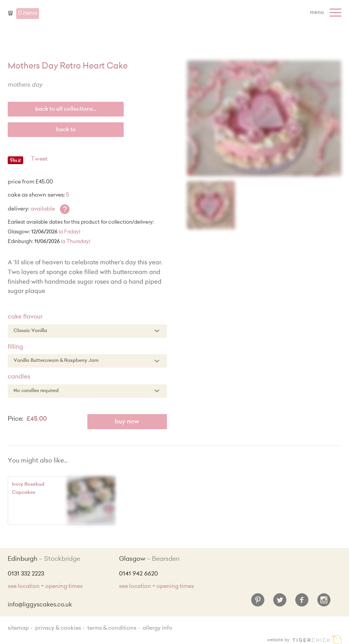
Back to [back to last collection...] (66, 130)
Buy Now (127, 422)
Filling (15, 347)
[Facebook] (302, 603)
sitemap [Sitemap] (18, 629)
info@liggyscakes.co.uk (40, 605)
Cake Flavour (25, 317)
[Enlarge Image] (264, 118)
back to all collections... (66, 110)
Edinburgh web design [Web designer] (317, 640)
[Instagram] (324, 603)
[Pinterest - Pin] (15, 163)
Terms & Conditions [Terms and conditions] (112, 629)
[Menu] (327, 13)
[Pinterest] (258, 603)
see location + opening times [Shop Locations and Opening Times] (45, 587)
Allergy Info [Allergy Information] (157, 629)
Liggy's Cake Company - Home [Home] (175, 19)
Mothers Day (25, 85)
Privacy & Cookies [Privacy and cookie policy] (58, 629)
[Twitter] (280, 603)
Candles (19, 377)
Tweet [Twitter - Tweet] (39, 159)
